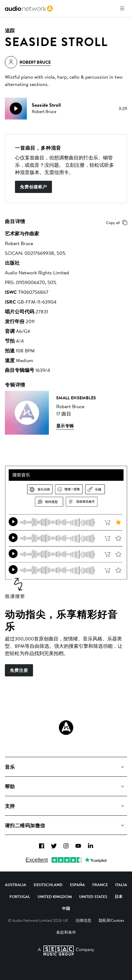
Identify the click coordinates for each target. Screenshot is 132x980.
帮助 (10, 786)
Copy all (118, 223)
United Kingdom (55, 896)
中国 (66, 908)
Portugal (20, 896)
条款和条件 (66, 932)
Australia (16, 885)
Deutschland (48, 885)
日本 (119, 896)
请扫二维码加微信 (25, 825)
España (77, 885)
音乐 (10, 767)
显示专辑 (65, 426)
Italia (121, 885)
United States (93, 896)
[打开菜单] (122, 9)
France (100, 885)
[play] (16, 109)
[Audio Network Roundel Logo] (66, 728)
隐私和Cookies (111, 920)
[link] (29, 9)
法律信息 (83, 920)
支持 (10, 806)
